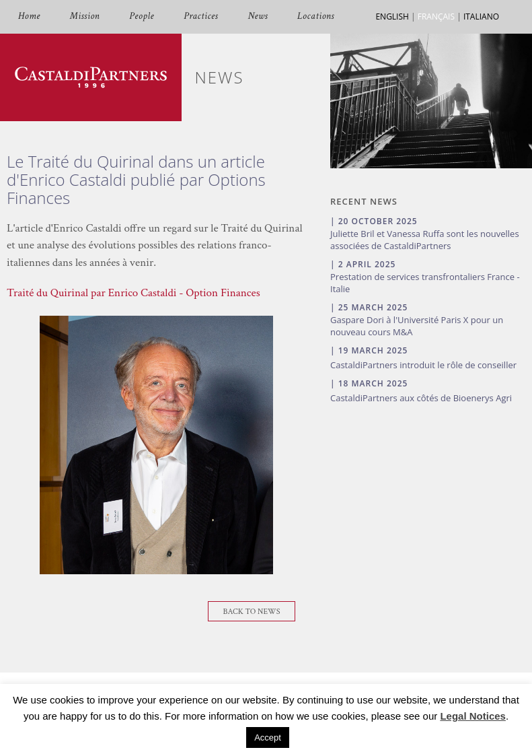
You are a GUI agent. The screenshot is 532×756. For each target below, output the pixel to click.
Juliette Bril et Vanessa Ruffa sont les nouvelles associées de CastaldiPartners (425, 240)
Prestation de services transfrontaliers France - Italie (425, 283)
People (142, 16)
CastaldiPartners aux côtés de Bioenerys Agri (421, 398)
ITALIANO (481, 16)
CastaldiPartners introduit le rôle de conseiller (423, 365)
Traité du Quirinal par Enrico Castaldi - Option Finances (134, 293)
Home (29, 16)
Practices (201, 16)
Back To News (252, 612)
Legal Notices (473, 716)
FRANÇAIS (436, 16)
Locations (316, 16)
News (258, 16)
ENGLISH (392, 16)
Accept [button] (268, 737)
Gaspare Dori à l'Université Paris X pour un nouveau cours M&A (417, 326)
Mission (85, 16)
